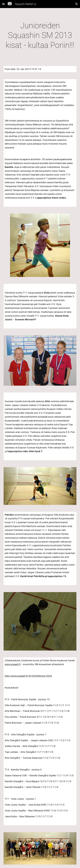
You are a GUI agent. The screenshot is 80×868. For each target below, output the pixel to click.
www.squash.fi (13, 664)
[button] (3, 4)
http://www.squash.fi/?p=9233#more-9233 (28, 676)
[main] (40, 35)
